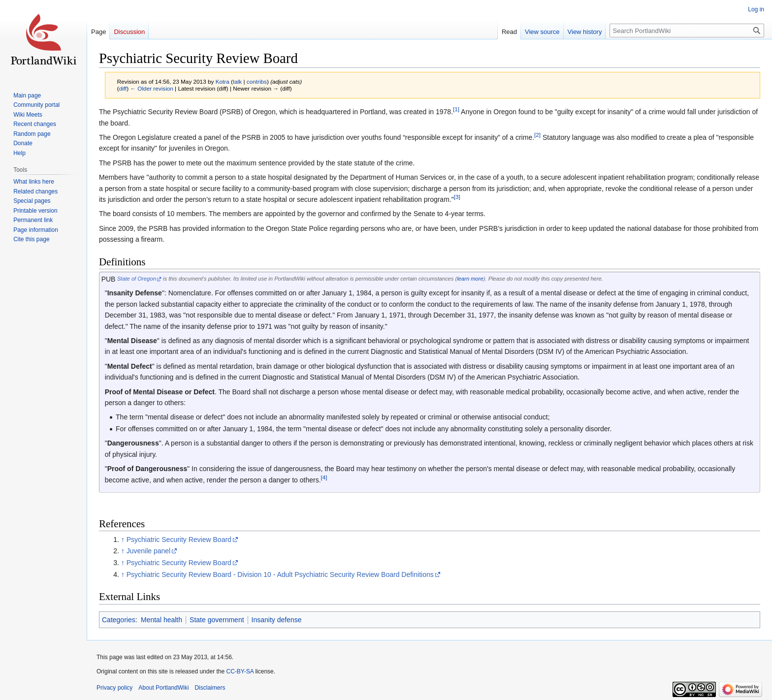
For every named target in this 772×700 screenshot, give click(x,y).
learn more (470, 279)
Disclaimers (210, 688)
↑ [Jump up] (123, 540)
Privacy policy (114, 688)
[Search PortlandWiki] (687, 31)
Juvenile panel (149, 551)
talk (237, 81)
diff (123, 88)
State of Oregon (137, 279)
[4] (324, 477)
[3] (457, 197)
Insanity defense (277, 620)
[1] (456, 110)
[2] (537, 135)
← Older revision (152, 88)
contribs (257, 81)
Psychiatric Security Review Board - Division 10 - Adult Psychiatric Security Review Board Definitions (280, 574)
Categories (119, 620)
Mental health (161, 620)
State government (217, 620)
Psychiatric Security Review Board (179, 540)
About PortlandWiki (163, 688)
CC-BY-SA (240, 671)
